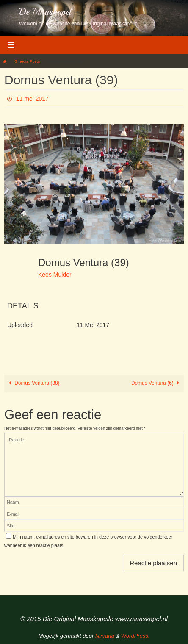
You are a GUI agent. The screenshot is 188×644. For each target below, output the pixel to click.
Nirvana (105, 636)
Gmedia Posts (27, 61)
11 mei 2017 (32, 99)
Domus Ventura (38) (33, 383)
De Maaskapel (45, 12)
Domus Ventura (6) (157, 383)
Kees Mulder (55, 275)
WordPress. (135, 636)
